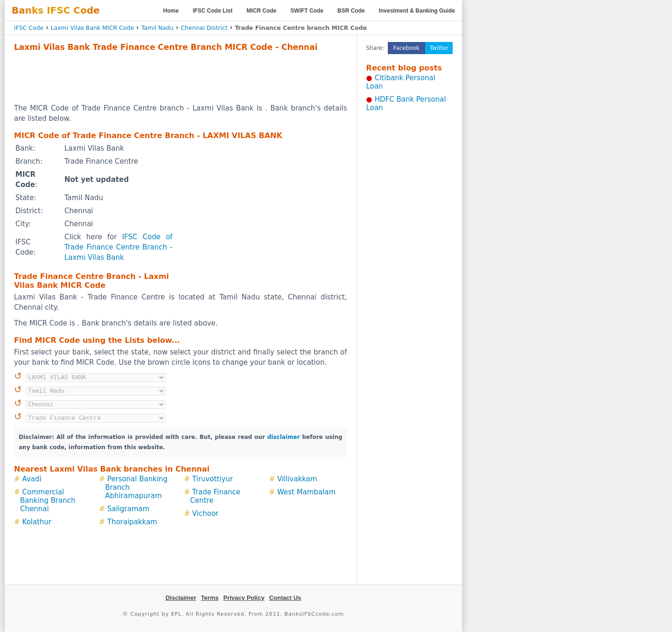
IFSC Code (29, 28)
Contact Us (285, 598)
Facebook (406, 48)
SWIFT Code (307, 11)
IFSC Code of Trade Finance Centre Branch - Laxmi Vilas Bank (119, 247)
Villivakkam (297, 479)
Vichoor (205, 514)
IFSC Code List (213, 11)
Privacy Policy (244, 598)
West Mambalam (306, 492)
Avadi (32, 479)
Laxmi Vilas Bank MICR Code (92, 28)
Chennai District (204, 28)
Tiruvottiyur (213, 479)
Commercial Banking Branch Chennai (48, 500)
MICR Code (261, 11)
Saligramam (128, 509)
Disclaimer (181, 598)
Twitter (439, 48)
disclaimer (284, 437)
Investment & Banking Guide (417, 11)
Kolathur (37, 522)
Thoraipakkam (132, 522)
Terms (210, 598)
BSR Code (351, 11)
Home (171, 11)
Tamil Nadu (157, 28)
